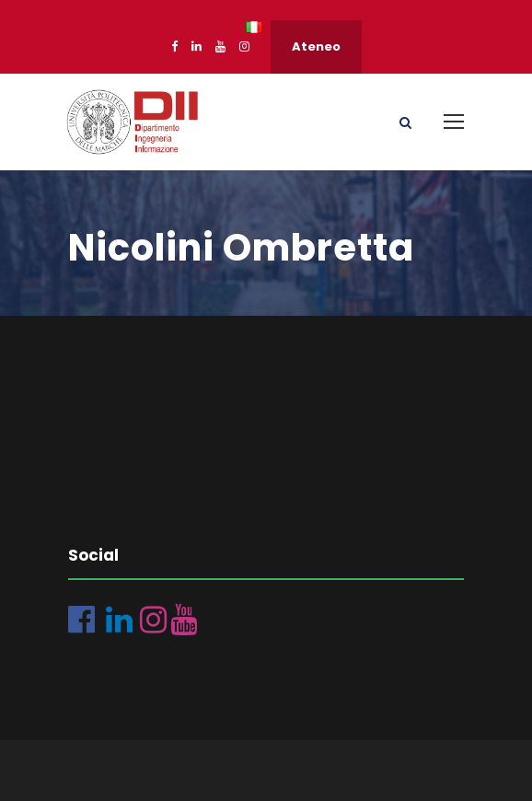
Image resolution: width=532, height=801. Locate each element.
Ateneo (316, 46)
